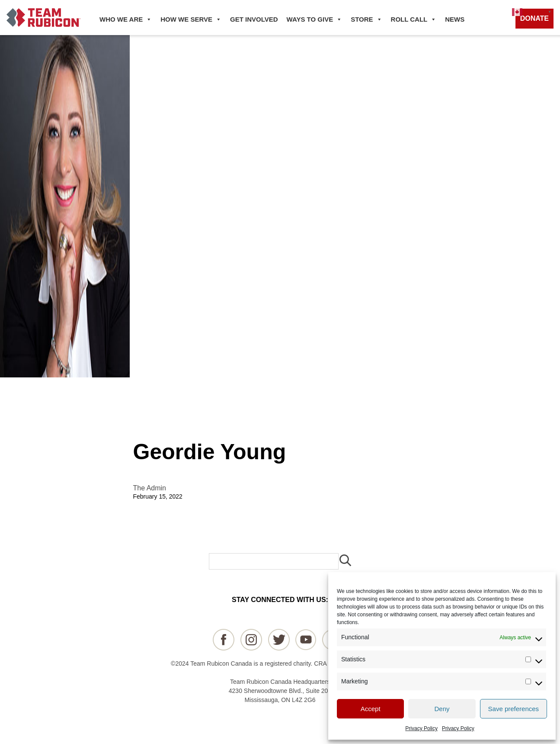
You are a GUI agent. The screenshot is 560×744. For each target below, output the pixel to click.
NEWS (455, 19)
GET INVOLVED (254, 19)
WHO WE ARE (126, 19)
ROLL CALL (414, 19)
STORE (366, 19)
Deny (442, 709)
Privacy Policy (421, 728)
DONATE (534, 18)
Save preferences (514, 709)
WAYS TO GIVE (315, 19)
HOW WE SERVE (191, 19)
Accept (371, 709)
